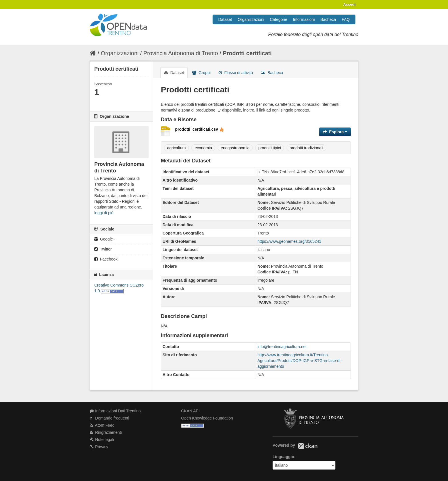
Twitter (103, 249)
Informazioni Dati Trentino (115, 411)
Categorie (279, 19)
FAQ (346, 19)
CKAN (308, 446)
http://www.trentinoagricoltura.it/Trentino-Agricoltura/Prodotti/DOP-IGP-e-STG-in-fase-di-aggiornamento (300, 361)
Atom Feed (102, 425)
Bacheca (328, 19)
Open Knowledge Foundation (207, 418)
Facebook (106, 259)
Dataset (225, 19)
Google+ (105, 239)
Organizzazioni (251, 19)
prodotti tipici (270, 148)
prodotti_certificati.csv (200, 129)
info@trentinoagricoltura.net (282, 347)
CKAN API (190, 411)
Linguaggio (283, 457)
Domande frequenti (109, 418)
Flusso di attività (236, 73)
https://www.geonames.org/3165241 (289, 241)
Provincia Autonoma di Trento (181, 53)
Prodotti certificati (247, 53)
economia (203, 148)
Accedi (349, 4)
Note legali (102, 440)
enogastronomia (235, 148)
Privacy (99, 447)
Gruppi (201, 73)
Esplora (335, 132)
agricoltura (176, 148)
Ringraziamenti (106, 432)
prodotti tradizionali (307, 148)
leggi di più (104, 213)
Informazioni (304, 19)
